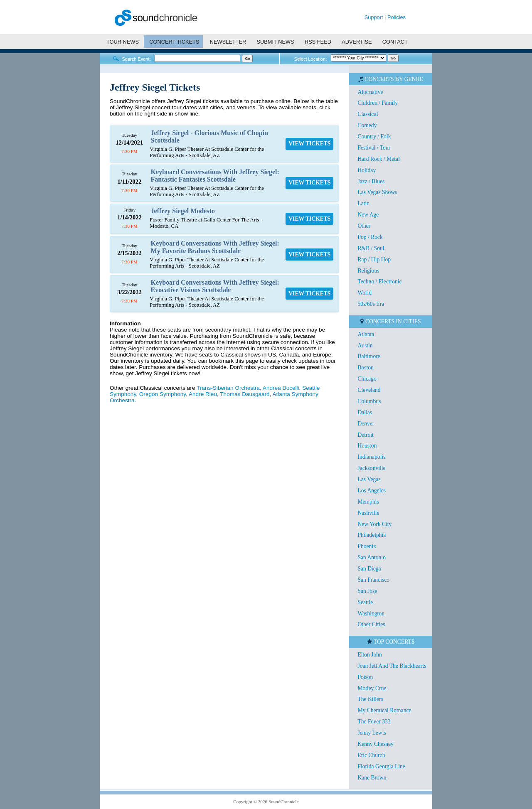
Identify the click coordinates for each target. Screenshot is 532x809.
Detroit (366, 435)
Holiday (367, 170)
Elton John (370, 655)
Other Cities (371, 624)
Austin (365, 345)
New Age (368, 215)
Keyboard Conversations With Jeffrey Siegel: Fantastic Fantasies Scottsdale (215, 176)
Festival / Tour (374, 148)
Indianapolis (371, 457)
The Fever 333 (374, 722)
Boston (366, 368)
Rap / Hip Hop (374, 259)
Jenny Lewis (372, 733)
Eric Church (371, 755)
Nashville (368, 513)
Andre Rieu (203, 394)
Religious (368, 271)
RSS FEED (318, 42)
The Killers (370, 699)
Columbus (369, 401)
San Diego (369, 569)
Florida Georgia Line (381, 766)
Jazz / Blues (371, 181)
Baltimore (369, 356)
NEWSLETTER (228, 42)
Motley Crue (372, 688)
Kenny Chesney (375, 744)
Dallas (365, 412)
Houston (367, 446)
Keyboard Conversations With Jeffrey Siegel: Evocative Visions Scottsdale (215, 286)
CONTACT (395, 42)
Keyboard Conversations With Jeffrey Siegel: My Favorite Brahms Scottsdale (215, 247)
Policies (397, 17)
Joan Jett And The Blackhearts (392, 666)
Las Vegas (369, 479)
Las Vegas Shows (377, 192)
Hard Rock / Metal (379, 159)
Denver (366, 424)
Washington (371, 614)
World (365, 293)
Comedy (367, 125)
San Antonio (372, 557)
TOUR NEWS (123, 42)
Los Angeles (372, 491)
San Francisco (373, 580)
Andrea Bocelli (281, 388)
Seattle (365, 602)
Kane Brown (372, 778)
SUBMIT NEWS (276, 42)
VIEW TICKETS (309, 144)
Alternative (370, 92)
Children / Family (378, 103)
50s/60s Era (371, 304)
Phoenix (367, 546)
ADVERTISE (357, 42)
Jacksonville (371, 468)
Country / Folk (374, 136)
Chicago (367, 379)
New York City (374, 524)
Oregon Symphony (163, 394)
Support (374, 17)
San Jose (367, 591)
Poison (365, 677)
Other (364, 226)
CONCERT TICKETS (174, 42)
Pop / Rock (370, 237)
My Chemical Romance (384, 710)
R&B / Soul (371, 248)
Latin (363, 203)
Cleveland (369, 390)
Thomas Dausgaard (245, 394)
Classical (368, 114)
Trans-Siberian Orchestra (228, 388)
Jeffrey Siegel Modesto (183, 211)
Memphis (368, 502)
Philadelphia (372, 535)
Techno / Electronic (379, 282)
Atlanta (366, 334)
